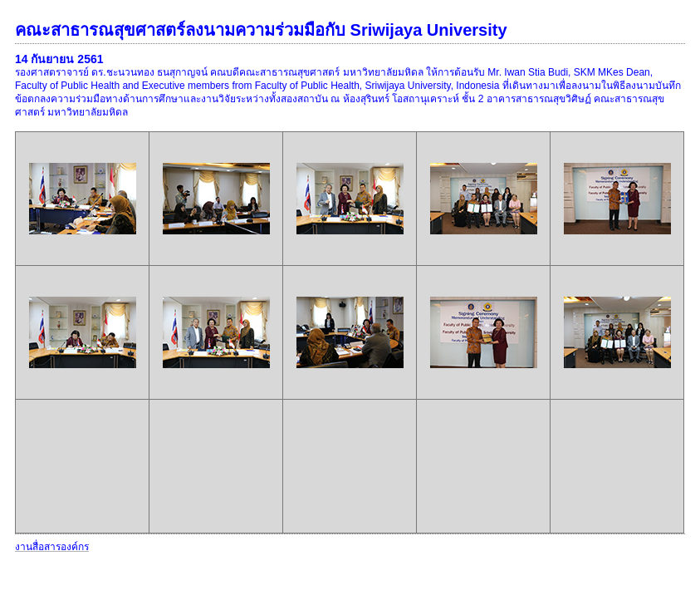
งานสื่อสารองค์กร (52, 547)
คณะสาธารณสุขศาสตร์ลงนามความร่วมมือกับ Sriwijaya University (261, 30)
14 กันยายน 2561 (59, 59)
